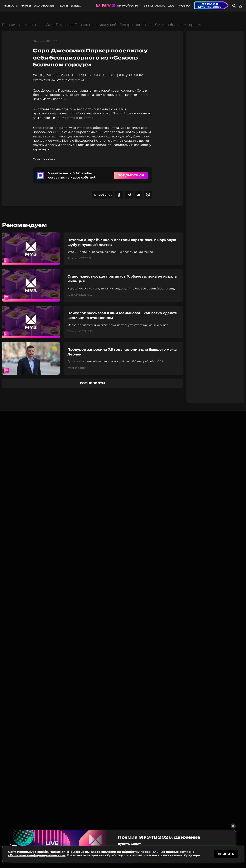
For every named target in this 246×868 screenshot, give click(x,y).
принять (226, 853)
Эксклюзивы (45, 6)
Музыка (184, 6)
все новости (92, 383)
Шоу (171, 6)
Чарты (26, 6)
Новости (11, 6)
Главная (9, 25)
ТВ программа (153, 6)
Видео (76, 6)
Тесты (63, 6)
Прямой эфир (128, 6)
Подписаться (131, 175)
